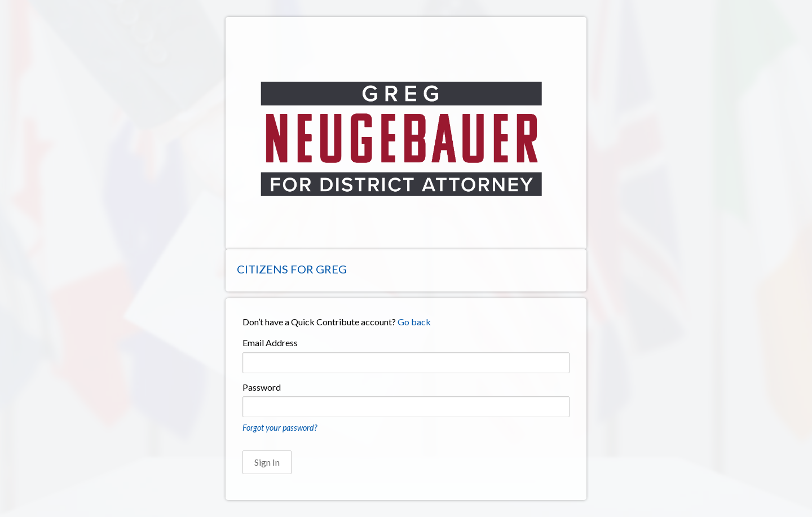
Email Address (270, 343)
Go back (414, 322)
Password (262, 387)
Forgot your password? (280, 428)
